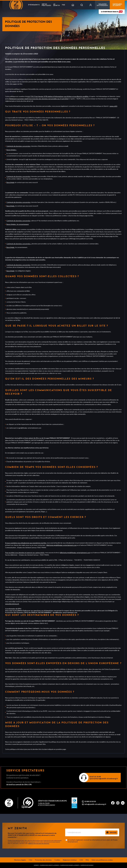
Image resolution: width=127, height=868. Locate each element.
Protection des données (43, 860)
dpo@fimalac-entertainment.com (65, 612)
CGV (81, 860)
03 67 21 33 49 (95, 777)
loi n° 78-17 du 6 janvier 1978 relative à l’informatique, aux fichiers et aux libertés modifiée (58, 96)
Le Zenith (57, 5)
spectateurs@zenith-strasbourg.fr (104, 778)
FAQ (64, 5)
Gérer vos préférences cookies (102, 860)
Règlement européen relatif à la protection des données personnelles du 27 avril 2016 (39, 99)
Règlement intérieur (70, 860)
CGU (30, 860)
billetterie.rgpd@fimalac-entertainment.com (62, 545)
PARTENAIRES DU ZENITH (117, 5)
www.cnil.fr (113, 106)
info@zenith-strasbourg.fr (95, 804)
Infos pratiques (46, 5)
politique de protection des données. (39, 843)
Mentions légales (20, 860)
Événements (34, 5)
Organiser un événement (102, 5)
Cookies (57, 860)
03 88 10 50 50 (90, 801)
